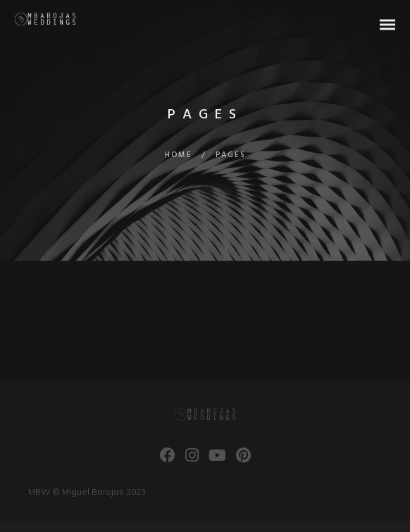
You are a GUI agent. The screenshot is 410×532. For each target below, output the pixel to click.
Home (179, 155)
